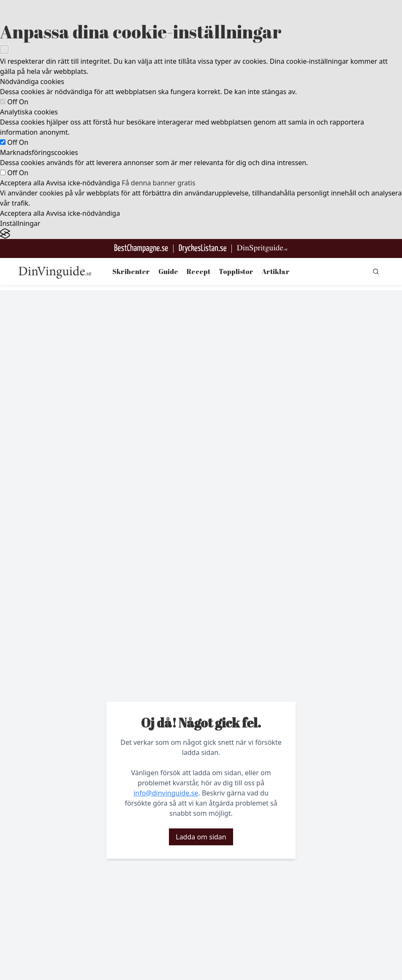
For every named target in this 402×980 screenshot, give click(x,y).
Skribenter (131, 271)
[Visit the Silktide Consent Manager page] (201, 234)
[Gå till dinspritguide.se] (262, 248)
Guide (168, 271)
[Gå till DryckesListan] (202, 248)
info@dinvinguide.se (166, 793)
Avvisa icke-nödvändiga (83, 183)
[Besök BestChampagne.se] (141, 248)
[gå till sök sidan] (376, 271)
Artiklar (276, 271)
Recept (198, 271)
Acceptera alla (22, 183)
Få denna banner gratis (158, 183)
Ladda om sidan (201, 837)
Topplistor (236, 271)
